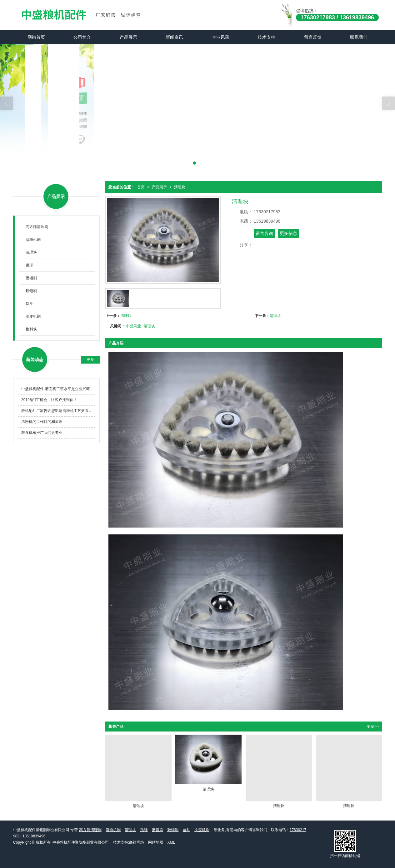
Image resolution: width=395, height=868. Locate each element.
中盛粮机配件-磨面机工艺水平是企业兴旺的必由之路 (58, 389)
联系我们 (359, 37)
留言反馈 (313, 37)
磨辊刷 (31, 278)
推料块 (31, 329)
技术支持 (267, 37)
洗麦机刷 (33, 316)
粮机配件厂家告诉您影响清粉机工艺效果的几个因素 (58, 411)
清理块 (180, 187)
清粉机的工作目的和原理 (42, 422)
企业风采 (221, 37)
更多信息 (288, 233)
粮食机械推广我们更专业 (42, 433)
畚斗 (29, 304)
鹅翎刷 (31, 291)
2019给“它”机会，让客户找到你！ (49, 400)
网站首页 (36, 37)
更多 (90, 360)
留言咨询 (264, 233)
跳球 (29, 265)
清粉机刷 (33, 240)
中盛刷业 (133, 326)
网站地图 (156, 842)
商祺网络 (137, 842)
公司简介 (82, 37)
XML (171, 842)
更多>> (373, 727)
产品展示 (128, 37)
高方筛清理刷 (37, 227)
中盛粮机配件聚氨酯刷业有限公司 (81, 842)
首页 (141, 187)
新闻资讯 (174, 37)
